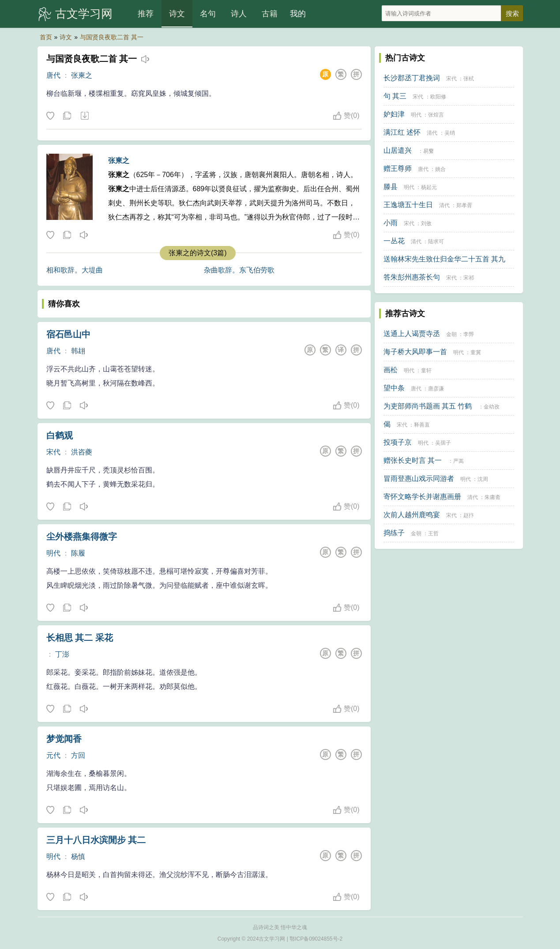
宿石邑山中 (68, 334)
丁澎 (62, 654)
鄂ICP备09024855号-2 (316, 939)
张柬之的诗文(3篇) (198, 253)
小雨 (391, 223)
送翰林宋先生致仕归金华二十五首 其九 (444, 259)
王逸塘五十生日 (408, 205)
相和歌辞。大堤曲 (75, 270)
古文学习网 (84, 14)
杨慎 (78, 856)
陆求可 (436, 242)
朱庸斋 (492, 497)
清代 (432, 133)
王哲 (433, 533)
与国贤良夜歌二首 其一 (112, 37)
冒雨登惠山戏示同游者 (419, 478)
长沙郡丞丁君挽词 (412, 78)
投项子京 (398, 442)
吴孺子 (443, 443)
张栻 (469, 79)
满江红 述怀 (402, 132)
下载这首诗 (84, 116)
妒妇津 (394, 114)
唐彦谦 (436, 389)
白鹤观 (60, 435)
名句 (208, 14)
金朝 (451, 334)
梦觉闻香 (64, 739)
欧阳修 (438, 97)
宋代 (53, 452)
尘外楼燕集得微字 (82, 537)
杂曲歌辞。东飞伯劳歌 (239, 270)
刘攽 (426, 223)
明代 (53, 553)
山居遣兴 (398, 150)
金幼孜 (492, 407)
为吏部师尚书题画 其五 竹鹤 (428, 406)
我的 (298, 14)
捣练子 (394, 533)
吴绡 (450, 133)
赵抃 (469, 515)
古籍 (270, 14)
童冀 (476, 352)
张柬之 (82, 75)
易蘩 (428, 151)
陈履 (78, 553)
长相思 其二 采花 (80, 638)
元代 (53, 755)
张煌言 (436, 115)
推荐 (146, 14)
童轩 (426, 371)
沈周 (483, 479)
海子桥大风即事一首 (415, 352)
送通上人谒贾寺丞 (412, 334)
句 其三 (395, 96)
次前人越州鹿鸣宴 (412, 515)
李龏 (469, 334)
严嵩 (459, 461)
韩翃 (78, 351)
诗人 (239, 14)
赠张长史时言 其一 (413, 460)
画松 (391, 370)
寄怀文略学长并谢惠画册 (422, 497)
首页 (46, 37)
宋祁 (469, 278)
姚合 (440, 169)
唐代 (53, 75)
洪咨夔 (82, 452)
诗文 (177, 14)
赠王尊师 (398, 168)
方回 (78, 755)
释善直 (422, 425)
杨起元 (429, 187)
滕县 (391, 187)
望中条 (394, 388)
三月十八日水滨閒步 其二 (96, 840)
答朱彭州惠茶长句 (412, 277)
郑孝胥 (464, 205)
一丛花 (394, 241)
